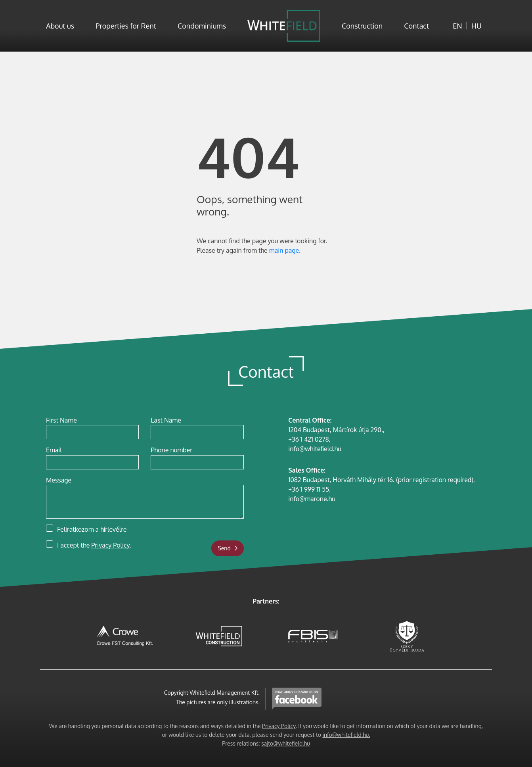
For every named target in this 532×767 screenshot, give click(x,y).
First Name (61, 420)
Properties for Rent (126, 26)
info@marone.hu (312, 499)
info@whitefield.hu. (346, 735)
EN (457, 26)
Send (227, 548)
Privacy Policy (110, 545)
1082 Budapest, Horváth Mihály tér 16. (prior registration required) (381, 480)
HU (477, 26)
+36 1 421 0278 (309, 439)
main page (284, 250)
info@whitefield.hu (315, 449)
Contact (416, 26)
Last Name (166, 420)
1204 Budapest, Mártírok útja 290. (336, 430)
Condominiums (202, 26)
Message (59, 480)
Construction (362, 26)
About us (60, 26)
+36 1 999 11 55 (309, 489)
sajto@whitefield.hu (286, 743)
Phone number (171, 450)
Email (54, 450)
